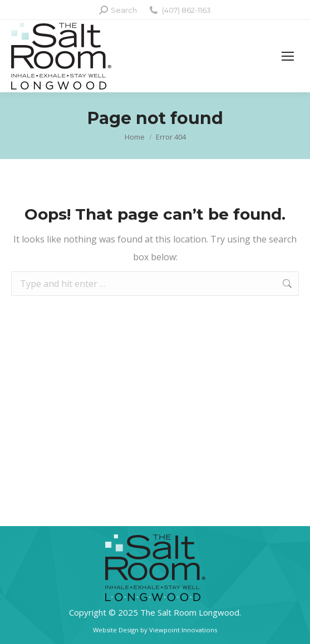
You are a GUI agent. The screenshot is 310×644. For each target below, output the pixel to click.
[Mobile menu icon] (288, 56)
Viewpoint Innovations (183, 630)
